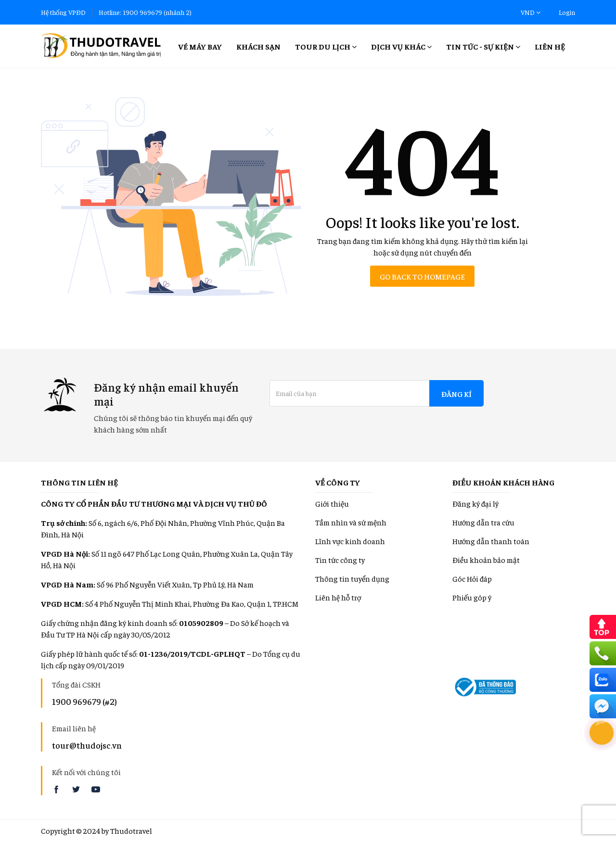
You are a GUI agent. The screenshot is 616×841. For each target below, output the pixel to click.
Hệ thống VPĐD (63, 12)
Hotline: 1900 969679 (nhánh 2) (145, 12)
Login (567, 12)
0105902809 (201, 623)
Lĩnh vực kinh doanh (350, 541)
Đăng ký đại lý (475, 503)
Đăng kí (456, 394)
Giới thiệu (332, 503)
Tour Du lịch (326, 46)
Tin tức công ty (340, 560)
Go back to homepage (422, 276)
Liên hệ (550, 46)
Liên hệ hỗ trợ (338, 597)
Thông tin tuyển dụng (352, 578)
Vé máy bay (200, 46)
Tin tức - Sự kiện (483, 46)
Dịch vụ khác (401, 46)
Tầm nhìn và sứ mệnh (351, 522)
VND (531, 12)
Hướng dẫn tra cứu (483, 522)
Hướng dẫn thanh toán (491, 541)
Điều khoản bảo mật (486, 560)
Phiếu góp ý (472, 597)
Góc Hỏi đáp (472, 578)
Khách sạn (258, 46)
